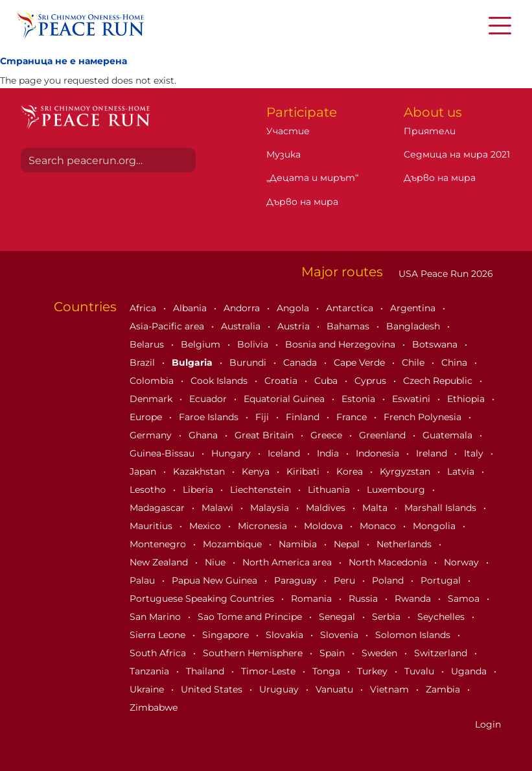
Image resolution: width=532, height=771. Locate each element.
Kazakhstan (200, 471)
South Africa (159, 653)
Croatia (282, 381)
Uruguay (280, 689)
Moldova (325, 526)
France (353, 417)
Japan (144, 471)
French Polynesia (424, 417)
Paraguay (297, 580)
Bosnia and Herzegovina (341, 344)
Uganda (470, 671)
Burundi (249, 362)
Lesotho (149, 490)
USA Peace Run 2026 (445, 274)
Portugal (442, 580)
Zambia (444, 689)
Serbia (387, 617)
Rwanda (414, 599)
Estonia (360, 399)
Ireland (433, 453)
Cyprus (372, 381)
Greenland (384, 435)
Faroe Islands (210, 417)
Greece (328, 435)
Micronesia (264, 526)
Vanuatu (336, 689)
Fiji (263, 417)
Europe (147, 417)
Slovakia (286, 635)
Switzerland (442, 653)
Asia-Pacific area (168, 326)
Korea (351, 471)
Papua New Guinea (216, 580)
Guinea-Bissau (163, 453)
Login (488, 724)
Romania (313, 599)
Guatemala (449, 435)
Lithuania (330, 490)
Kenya (257, 471)
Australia (242, 326)
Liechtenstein (262, 490)
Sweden (381, 653)
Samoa (465, 599)
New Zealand (160, 562)
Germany (152, 435)
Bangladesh (414, 326)
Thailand (206, 671)
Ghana (204, 435)
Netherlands (405, 544)
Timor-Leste (270, 671)
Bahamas (349, 326)
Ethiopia (467, 399)
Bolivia (254, 344)
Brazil (144, 362)
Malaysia (271, 508)
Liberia (199, 490)
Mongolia (435, 526)
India (329, 453)
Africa (144, 308)
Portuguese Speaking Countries (203, 599)
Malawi (219, 508)
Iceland (285, 453)
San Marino (156, 617)
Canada (301, 362)
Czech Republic (439, 381)
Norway (463, 562)
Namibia (299, 544)
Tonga (328, 671)
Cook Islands (220, 381)
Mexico (206, 526)
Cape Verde (361, 362)
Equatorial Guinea (285, 399)
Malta (376, 508)
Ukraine (148, 689)
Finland (304, 417)
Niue (216, 562)
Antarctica (351, 308)
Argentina (414, 308)
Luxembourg (397, 490)
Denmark (152, 399)
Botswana (436, 344)
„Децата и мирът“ (312, 178)
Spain (333, 653)
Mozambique (234, 544)
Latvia (462, 471)
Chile (414, 362)
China (456, 362)
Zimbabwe (154, 707)
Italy (475, 453)
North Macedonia (389, 562)
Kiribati (304, 471)
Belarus (148, 344)
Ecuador (209, 399)
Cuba (327, 381)
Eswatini (412, 399)
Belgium (202, 344)
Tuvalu (421, 671)
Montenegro (159, 544)
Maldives (327, 508)
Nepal (348, 544)
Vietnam (391, 689)
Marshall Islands (442, 508)
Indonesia (379, 453)
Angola (294, 308)
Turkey (374, 671)
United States (213, 689)
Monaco (379, 526)
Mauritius (152, 526)
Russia (364, 599)
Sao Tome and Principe (251, 617)
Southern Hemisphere (254, 653)
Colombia (153, 381)
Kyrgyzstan (406, 471)
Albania (191, 308)
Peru (346, 580)
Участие (288, 131)
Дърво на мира (302, 202)
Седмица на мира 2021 (457, 154)
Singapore (227, 635)
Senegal (338, 617)
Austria (295, 326)
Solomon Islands (414, 635)
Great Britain (265, 435)
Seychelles (442, 617)
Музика (283, 154)
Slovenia (341, 635)
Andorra (243, 308)
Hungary (232, 453)
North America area (288, 562)
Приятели (430, 131)
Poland (389, 580)
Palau (144, 580)
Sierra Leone (159, 635)
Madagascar (158, 508)
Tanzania (151, 671)
